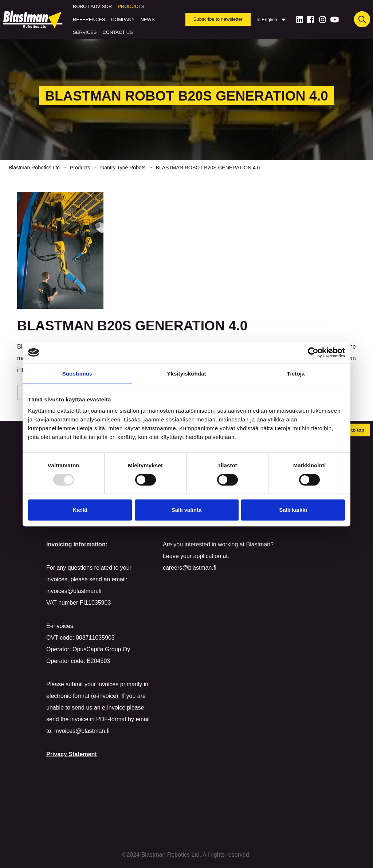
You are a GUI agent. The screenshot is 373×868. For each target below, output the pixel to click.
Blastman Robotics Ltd (34, 168)
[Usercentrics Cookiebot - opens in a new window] (313, 353)
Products (131, 6)
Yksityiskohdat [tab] (186, 374)
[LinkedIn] (300, 19)
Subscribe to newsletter (218, 19)
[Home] (34, 19)
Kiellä (80, 510)
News (148, 19)
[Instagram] (323, 19)
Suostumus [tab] (77, 374)
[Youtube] (335, 19)
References (89, 19)
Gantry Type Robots (123, 168)
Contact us (117, 32)
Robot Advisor (92, 6)
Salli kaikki (293, 510)
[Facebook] (311, 19)
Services (85, 32)
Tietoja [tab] (296, 374)
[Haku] (362, 19)
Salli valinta (187, 510)
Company (123, 19)
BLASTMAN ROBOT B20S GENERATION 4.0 (208, 168)
